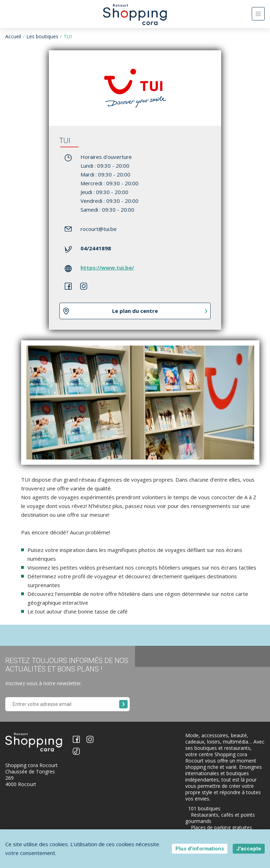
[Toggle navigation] (258, 14)
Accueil (13, 36)
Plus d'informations (200, 849)
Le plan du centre (135, 311)
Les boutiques (42, 36)
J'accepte (249, 849)
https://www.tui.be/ (107, 268)
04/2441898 (96, 248)
